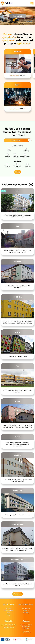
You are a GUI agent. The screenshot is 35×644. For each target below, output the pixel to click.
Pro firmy (26, 613)
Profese (9, 608)
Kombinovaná (25, 156)
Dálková (26, 150)
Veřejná (28, 165)
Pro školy (26, 610)
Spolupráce (26, 608)
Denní (9, 150)
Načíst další (17, 594)
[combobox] (5, 140)
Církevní (7, 165)
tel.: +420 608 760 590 (9, 625)
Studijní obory (9, 610)
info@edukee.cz (9, 627)
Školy (9, 613)
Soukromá (17, 165)
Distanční (15, 156)
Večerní (8, 156)
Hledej (18, 172)
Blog (9, 615)
